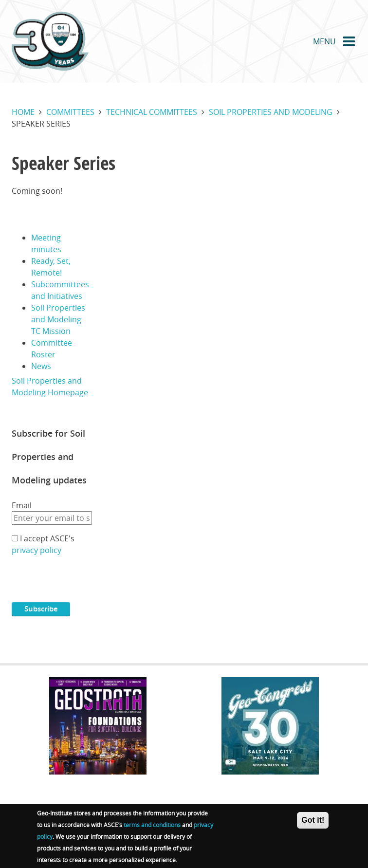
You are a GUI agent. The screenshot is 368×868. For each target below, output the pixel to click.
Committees (70, 112)
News (41, 366)
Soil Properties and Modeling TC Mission (58, 319)
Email (22, 505)
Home (23, 112)
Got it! (313, 821)
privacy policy (37, 550)
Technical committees (152, 112)
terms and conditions (152, 826)
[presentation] (86, 583)
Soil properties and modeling (271, 112)
